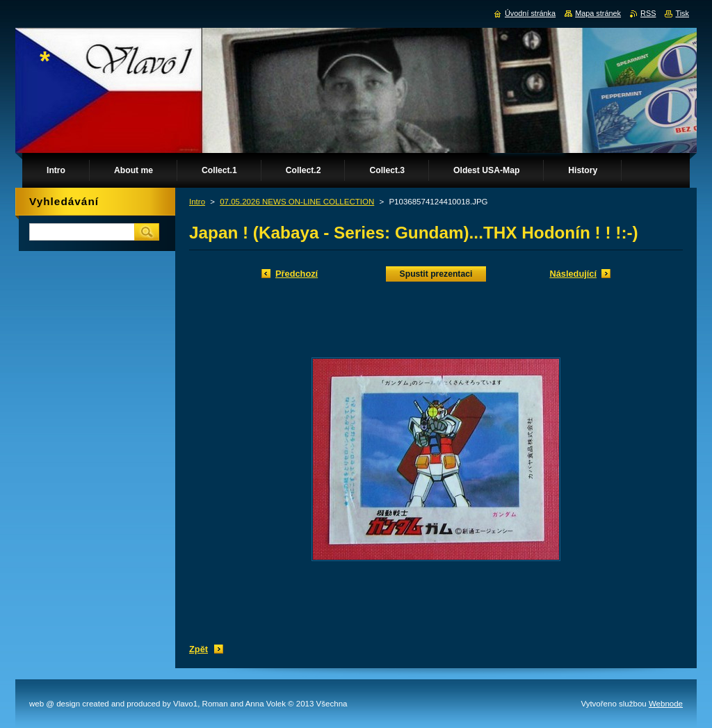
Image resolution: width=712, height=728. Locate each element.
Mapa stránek (598, 13)
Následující (573, 274)
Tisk (682, 13)
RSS (648, 13)
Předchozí (297, 274)
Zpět (199, 649)
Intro (197, 202)
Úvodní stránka (530, 13)
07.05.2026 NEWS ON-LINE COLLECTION (297, 202)
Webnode (666, 704)
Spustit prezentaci (436, 274)
